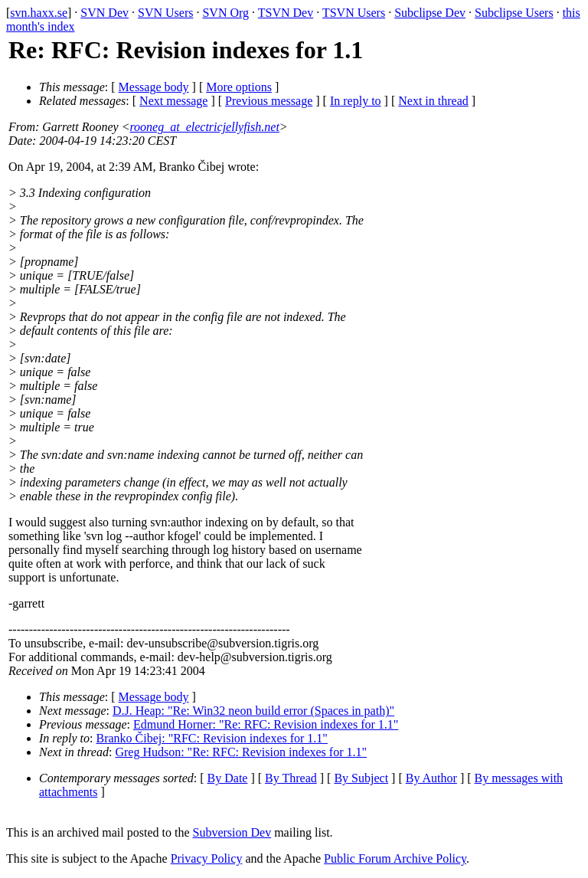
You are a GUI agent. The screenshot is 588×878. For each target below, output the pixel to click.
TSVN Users (354, 13)
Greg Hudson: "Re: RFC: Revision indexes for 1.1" (241, 752)
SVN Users (165, 13)
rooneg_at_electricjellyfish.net (204, 127)
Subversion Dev (232, 832)
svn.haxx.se (39, 13)
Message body (154, 87)
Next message (173, 101)
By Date (228, 778)
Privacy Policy (207, 858)
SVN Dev (105, 13)
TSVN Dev (286, 13)
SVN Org (225, 13)
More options (239, 87)
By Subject (361, 778)
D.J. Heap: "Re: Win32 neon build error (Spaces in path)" (253, 711)
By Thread (291, 778)
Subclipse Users (514, 13)
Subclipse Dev (430, 13)
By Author (431, 778)
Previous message (269, 101)
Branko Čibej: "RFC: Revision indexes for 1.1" (212, 738)
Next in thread (433, 101)
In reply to (356, 101)
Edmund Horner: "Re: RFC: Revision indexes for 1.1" (266, 724)
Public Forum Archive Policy (395, 858)
